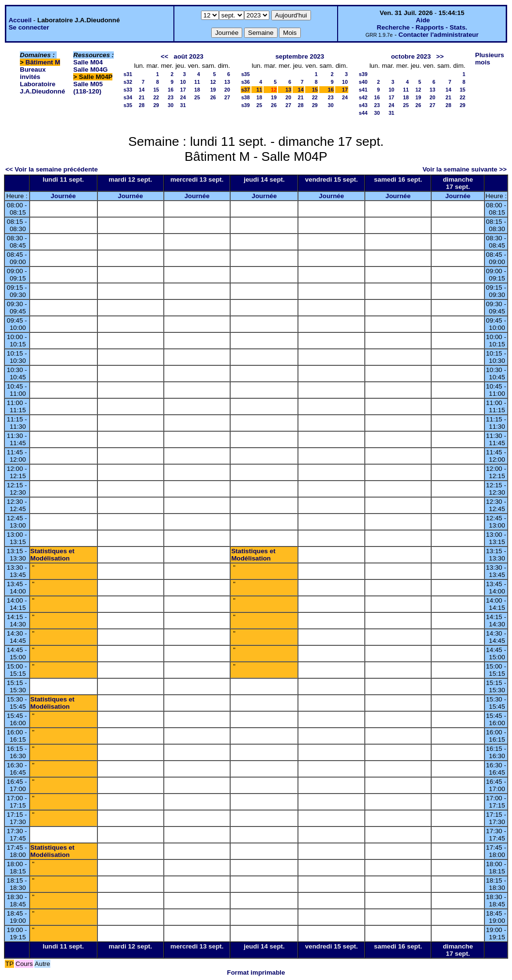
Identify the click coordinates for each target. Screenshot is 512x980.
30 (171, 105)
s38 (246, 97)
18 (197, 90)
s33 (128, 90)
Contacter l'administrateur (439, 35)
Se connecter (29, 27)
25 (197, 97)
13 (227, 82)
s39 (246, 105)
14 (141, 90)
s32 (128, 82)
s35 (128, 105)
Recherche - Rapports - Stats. (422, 27)
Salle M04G (90, 70)
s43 (363, 105)
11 (197, 82)
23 (171, 97)
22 (156, 97)
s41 (363, 90)
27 (227, 97)
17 (183, 90)
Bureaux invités (33, 73)
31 (183, 105)
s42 (363, 97)
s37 (246, 90)
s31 (128, 74)
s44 (363, 113)
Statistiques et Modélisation (53, 555)
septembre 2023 (300, 56)
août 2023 (188, 56)
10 (183, 82)
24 (183, 97)
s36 (246, 82)
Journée (63, 196)
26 (213, 97)
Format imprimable (256, 972)
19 (213, 90)
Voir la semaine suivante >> (465, 169)
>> (440, 56)
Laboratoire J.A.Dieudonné (42, 88)
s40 (363, 82)
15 (156, 90)
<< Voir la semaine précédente (52, 169)
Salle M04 (88, 62)
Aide (423, 20)
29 (156, 105)
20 (227, 90)
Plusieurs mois (490, 59)
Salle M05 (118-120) (88, 88)
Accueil (20, 20)
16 (171, 90)
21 (141, 97)
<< (165, 56)
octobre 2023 (411, 56)
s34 (128, 97)
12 (213, 82)
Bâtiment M (43, 62)
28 (141, 105)
